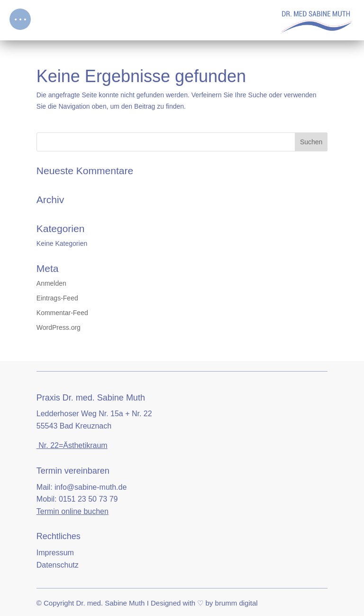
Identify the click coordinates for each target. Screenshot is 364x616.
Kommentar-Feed (62, 313)
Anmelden (51, 283)
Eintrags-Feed (57, 298)
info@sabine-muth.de (91, 487)
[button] (20, 19)
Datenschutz (58, 565)
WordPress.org (59, 327)
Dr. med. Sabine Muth (110, 603)
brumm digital (237, 603)
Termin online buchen (73, 511)
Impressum (55, 553)
